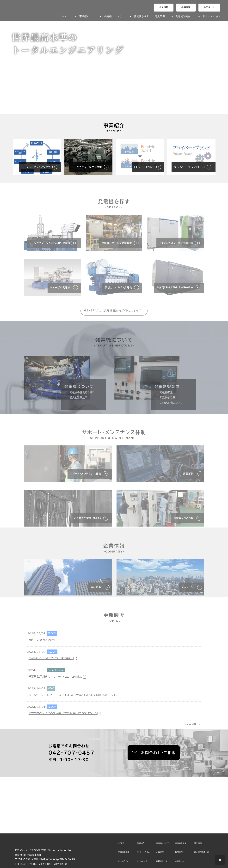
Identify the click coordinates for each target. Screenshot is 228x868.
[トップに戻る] (220, 860)
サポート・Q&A (212, 16)
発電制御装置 (183, 16)
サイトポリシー (124, 861)
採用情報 (186, 7)
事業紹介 (84, 16)
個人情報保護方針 (202, 852)
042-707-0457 (71, 753)
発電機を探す (141, 16)
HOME (62, 16)
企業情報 (164, 7)
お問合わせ (209, 7)
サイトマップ (142, 861)
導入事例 (160, 16)
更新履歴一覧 (162, 861)
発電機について (113, 16)
